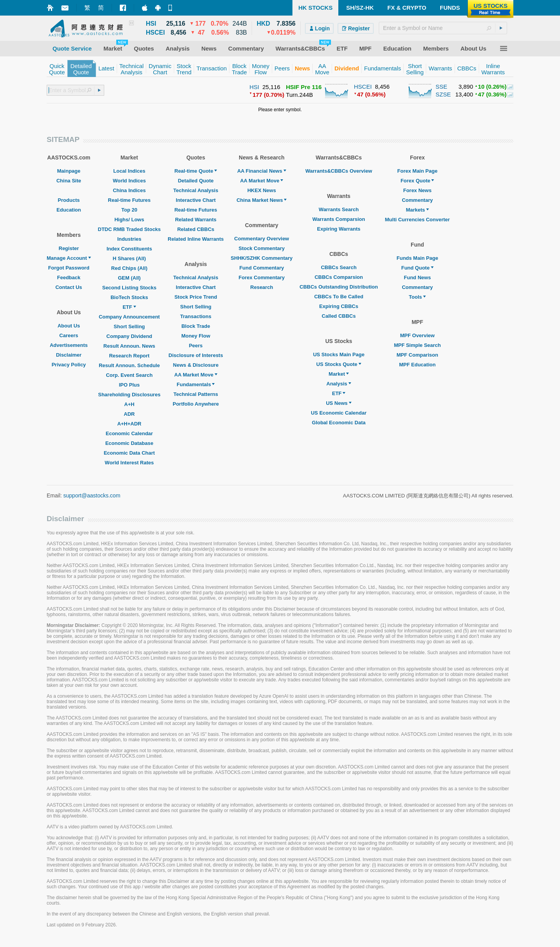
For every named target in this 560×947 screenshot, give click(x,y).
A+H (129, 404)
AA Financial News (262, 171)
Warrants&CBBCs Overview (339, 171)
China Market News (262, 200)
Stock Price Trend (196, 297)
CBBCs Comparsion (339, 277)
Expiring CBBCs (339, 306)
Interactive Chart (196, 200)
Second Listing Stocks (129, 288)
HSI (254, 87)
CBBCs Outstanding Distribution (339, 287)
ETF (129, 307)
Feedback (69, 277)
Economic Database (129, 443)
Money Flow (196, 336)
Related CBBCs (196, 229)
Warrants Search (339, 209)
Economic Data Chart (129, 453)
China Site (69, 181)
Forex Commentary (262, 277)
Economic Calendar (129, 433)
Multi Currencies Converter (417, 220)
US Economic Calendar (339, 413)
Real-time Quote (196, 171)
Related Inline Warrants (196, 239)
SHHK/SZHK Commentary (262, 258)
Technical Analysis (196, 190)
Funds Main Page (417, 258)
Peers (196, 346)
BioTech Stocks (129, 297)
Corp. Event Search (129, 375)
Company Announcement (129, 317)
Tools (417, 297)
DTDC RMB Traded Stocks (129, 229)
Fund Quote (417, 268)
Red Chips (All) (129, 268)
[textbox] (443, 28)
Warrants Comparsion (339, 219)
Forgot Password (69, 268)
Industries (129, 239)
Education (69, 210)
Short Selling (129, 326)
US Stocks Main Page (339, 354)
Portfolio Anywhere (196, 404)
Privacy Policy (69, 365)
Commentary (417, 200)
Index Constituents (129, 249)
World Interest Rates (129, 463)
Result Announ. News (129, 346)
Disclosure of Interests (196, 355)
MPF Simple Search (417, 345)
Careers (69, 335)
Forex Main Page (417, 171)
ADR (129, 414)
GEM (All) (129, 278)
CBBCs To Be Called (339, 297)
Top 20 (129, 210)
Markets (417, 210)
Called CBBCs (339, 316)
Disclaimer (69, 355)
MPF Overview (417, 335)
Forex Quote (417, 181)
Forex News (417, 190)
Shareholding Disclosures (129, 395)
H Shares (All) (129, 258)
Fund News (417, 277)
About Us (69, 326)
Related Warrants (196, 220)
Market (339, 374)
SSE (441, 87)
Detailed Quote (196, 181)
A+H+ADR (129, 424)
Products (69, 200)
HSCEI (363, 87)
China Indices (129, 190)
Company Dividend (129, 336)
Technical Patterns (196, 394)
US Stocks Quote (339, 364)
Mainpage (69, 171)
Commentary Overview (262, 239)
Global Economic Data (339, 423)
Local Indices (129, 171)
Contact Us (69, 287)
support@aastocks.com (92, 495)
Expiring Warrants (339, 229)
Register (69, 248)
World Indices (129, 181)
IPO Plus (129, 385)
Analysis (339, 384)
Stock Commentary (262, 248)
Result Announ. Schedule (129, 365)
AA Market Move (196, 375)
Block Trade (196, 326)
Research (262, 287)
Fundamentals (196, 384)
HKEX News (262, 190)
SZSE (443, 94)
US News (339, 403)
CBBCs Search (339, 267)
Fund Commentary (262, 268)
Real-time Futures (129, 200)
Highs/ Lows (129, 220)
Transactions (196, 316)
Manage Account (69, 258)
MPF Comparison (417, 355)
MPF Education (417, 365)
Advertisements (69, 345)
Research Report (129, 356)
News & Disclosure (196, 365)
